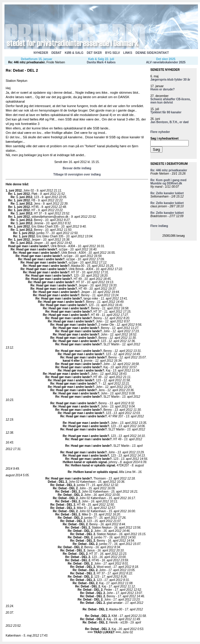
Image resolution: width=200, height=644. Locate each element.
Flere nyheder (160, 132)
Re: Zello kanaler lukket (167, 193)
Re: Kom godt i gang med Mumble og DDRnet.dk (168, 182)
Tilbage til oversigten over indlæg (77, 174)
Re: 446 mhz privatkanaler (27, 62)
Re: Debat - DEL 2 (63, 485)
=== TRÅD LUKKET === (104, 632)
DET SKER (94, 53)
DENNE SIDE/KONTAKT (152, 53)
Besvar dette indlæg (77, 168)
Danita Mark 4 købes (101, 62)
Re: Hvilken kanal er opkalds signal (90, 465)
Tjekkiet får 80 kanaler (166, 112)
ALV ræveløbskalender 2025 (166, 62)
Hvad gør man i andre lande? (28, 246)
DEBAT (57, 53)
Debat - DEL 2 (58, 482)
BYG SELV (112, 53)
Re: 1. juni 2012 (19, 194)
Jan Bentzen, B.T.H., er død (169, 122)
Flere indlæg (159, 226)
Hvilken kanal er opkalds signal (85, 462)
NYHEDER (41, 53)
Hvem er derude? (162, 89)
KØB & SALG (74, 53)
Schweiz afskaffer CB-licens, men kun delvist (171, 101)
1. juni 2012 (14, 191)
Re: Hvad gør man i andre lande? (34, 249)
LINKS (128, 53)
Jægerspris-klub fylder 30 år (170, 80)
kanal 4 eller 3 (73, 361)
